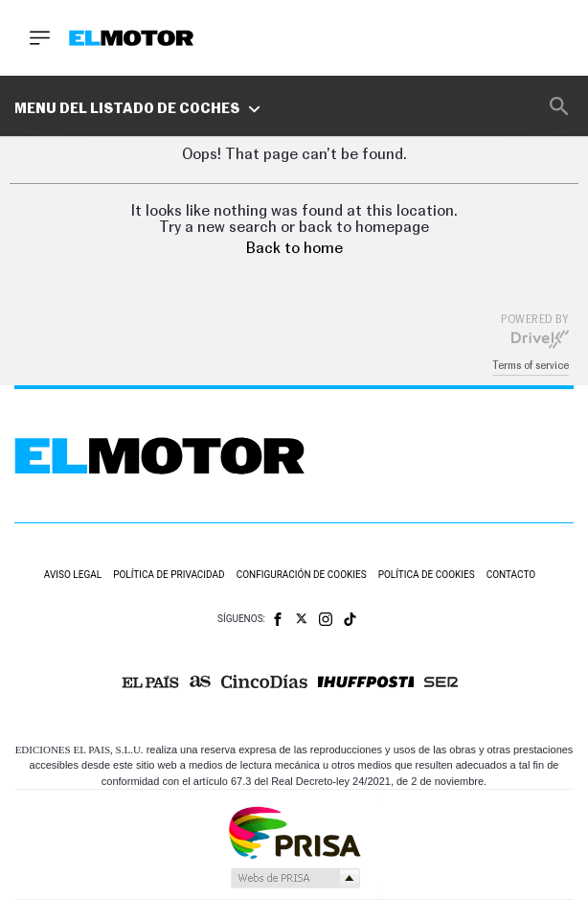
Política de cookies (427, 575)
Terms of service (531, 366)
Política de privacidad (169, 575)
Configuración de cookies (302, 575)
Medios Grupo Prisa (294, 878)
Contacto (511, 575)
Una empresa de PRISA (294, 831)
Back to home (294, 248)
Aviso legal (73, 575)
